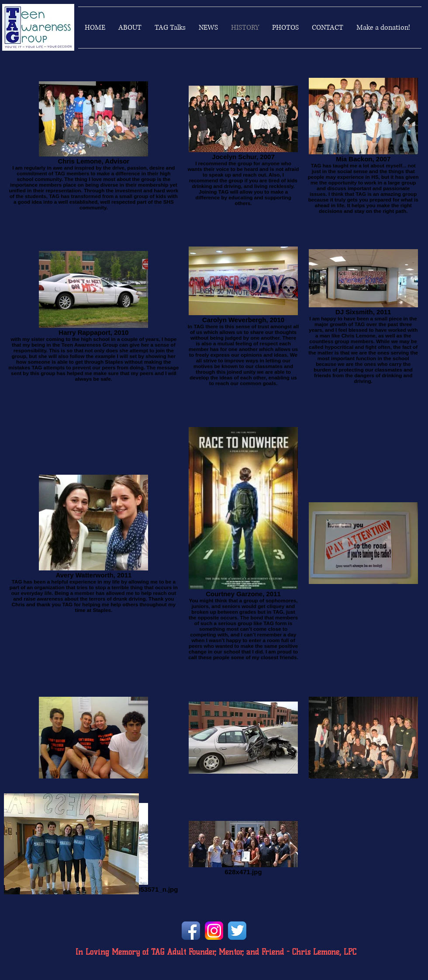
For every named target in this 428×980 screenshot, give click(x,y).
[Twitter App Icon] (237, 931)
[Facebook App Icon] (191, 931)
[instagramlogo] (214, 931)
